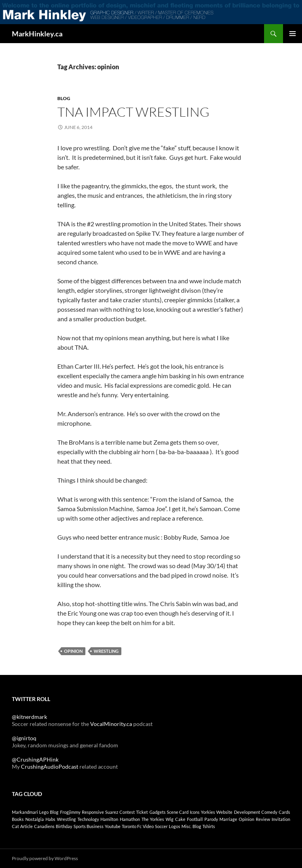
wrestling (106, 651)
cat (15, 826)
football (195, 819)
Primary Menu (293, 34)
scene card (178, 812)
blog (54, 812)
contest (127, 812)
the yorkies (153, 819)
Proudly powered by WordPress (45, 858)
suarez (112, 812)
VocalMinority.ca (111, 724)
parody (211, 819)
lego (44, 812)
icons (195, 812)
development (247, 812)
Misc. (186, 826)
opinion (73, 651)
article (26, 826)
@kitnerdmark (29, 717)
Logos (175, 826)
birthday (64, 826)
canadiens (44, 826)
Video (148, 826)
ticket (142, 812)
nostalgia (35, 819)
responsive (93, 812)
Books (18, 819)
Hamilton (109, 819)
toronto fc (132, 826)
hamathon (130, 819)
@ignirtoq (24, 738)
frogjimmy (70, 812)
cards (284, 812)
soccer (161, 826)
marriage (228, 819)
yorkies (208, 812)
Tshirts (209, 826)
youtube (113, 826)
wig (170, 819)
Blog (64, 98)
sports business (89, 826)
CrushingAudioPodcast (50, 767)
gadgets (158, 812)
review (263, 819)
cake (180, 819)
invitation (281, 819)
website (224, 812)
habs (50, 819)
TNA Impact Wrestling (133, 112)
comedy (269, 812)
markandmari (25, 812)
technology (88, 819)
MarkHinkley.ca (37, 34)
